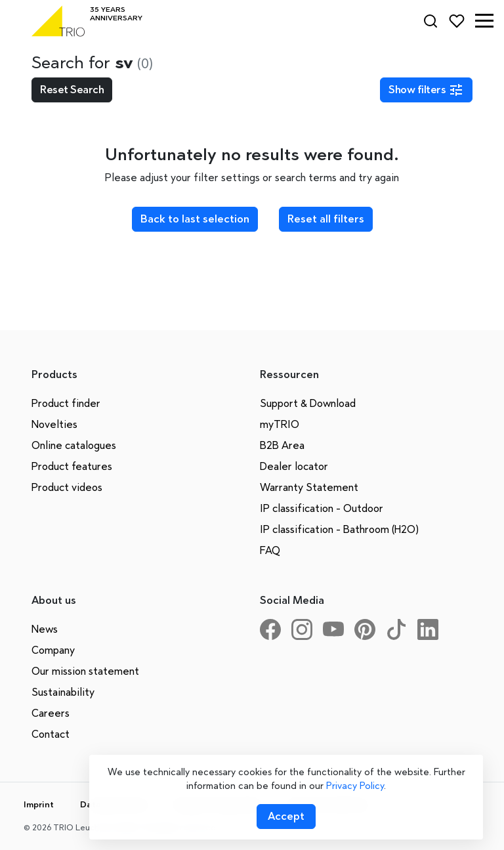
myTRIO (280, 424)
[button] (484, 21)
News (45, 629)
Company (53, 650)
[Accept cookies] (286, 817)
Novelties (54, 424)
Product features (72, 466)
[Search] (430, 21)
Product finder (66, 403)
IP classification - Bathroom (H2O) (339, 529)
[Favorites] (457, 21)
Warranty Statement (309, 487)
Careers (51, 713)
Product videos (67, 487)
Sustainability (63, 692)
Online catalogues (74, 445)
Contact (51, 734)
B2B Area (282, 445)
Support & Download (308, 403)
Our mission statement (85, 671)
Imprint (39, 804)
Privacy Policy (355, 786)
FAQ (270, 550)
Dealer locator (294, 466)
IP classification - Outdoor (322, 508)
